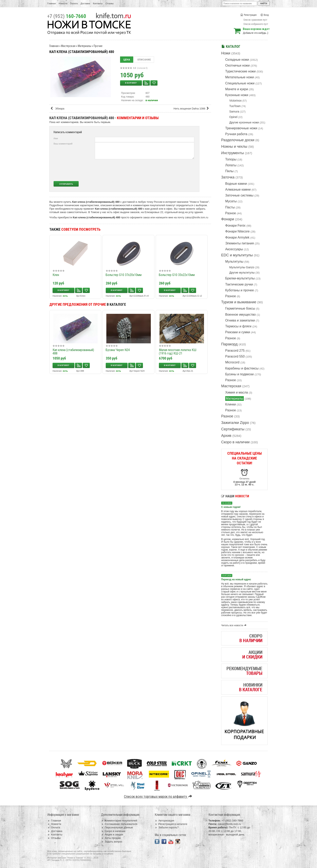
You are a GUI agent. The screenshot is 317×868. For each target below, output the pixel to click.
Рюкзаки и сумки (238, 332)
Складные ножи (237, 60)
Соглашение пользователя (119, 824)
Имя (56, 138)
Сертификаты (233, 429)
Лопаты (231, 165)
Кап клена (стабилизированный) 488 (73, 352)
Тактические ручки (239, 284)
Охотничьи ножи (237, 65)
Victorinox (235, 101)
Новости (63, 3)
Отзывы (109, 3)
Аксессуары (234, 249)
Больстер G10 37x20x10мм (124, 275)
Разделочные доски (238, 140)
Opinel (233, 117)
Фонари (228, 219)
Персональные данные (117, 827)
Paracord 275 (235, 351)
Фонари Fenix (235, 225)
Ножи (226, 53)
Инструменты (232, 153)
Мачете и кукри (237, 89)
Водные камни (236, 184)
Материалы (235, 398)
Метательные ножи (240, 77)
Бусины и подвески (239, 374)
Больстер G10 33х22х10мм (177, 275)
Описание (144, 60)
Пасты (230, 207)
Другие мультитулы (242, 273)
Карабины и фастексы (242, 368)
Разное (231, 213)
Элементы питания (239, 243)
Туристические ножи (240, 71)
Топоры (231, 159)
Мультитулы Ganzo (242, 267)
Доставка (85, 3)
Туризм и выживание (239, 302)
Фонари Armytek (237, 237)
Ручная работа (236, 134)
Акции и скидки (112, 835)
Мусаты (231, 201)
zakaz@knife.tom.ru (197, 217)
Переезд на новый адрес (236, 579)
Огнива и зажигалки (240, 320)
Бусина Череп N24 (118, 350)
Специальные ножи (240, 83)
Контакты (98, 3)
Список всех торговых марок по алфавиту (159, 796)
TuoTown (235, 106)
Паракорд (229, 344)
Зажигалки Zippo (235, 423)
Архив (226, 436)
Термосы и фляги (238, 326)
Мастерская (231, 386)
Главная (52, 3)
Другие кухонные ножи (244, 122)
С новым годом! (231, 507)
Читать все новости (234, 625)
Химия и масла (237, 392)
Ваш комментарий (63, 144)
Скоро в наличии (235, 442)
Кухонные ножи (237, 95)
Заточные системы (239, 195)
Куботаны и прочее (240, 290)
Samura (234, 111)
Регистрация (249, 15)
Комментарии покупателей (119, 821)
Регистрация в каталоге (171, 824)
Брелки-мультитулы (240, 278)
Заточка (228, 177)
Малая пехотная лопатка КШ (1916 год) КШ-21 (178, 352)
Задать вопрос (112, 842)
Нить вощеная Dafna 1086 (192, 109)
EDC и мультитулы (237, 255)
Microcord (232, 362)
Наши (235, 496)
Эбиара (57, 109)
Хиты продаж (111, 838)
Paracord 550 (235, 356)
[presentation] (164, 170)
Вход (264, 15)
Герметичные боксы (240, 308)
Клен (56, 275)
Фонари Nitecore (237, 231)
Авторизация (164, 821)
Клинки (230, 404)
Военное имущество (240, 315)
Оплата (74, 3)
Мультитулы (234, 262)
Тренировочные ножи (241, 128)
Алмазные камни (238, 189)
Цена (127, 60)
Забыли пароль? (167, 827)
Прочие (98, 46)
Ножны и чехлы (234, 146)
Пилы (229, 171)
